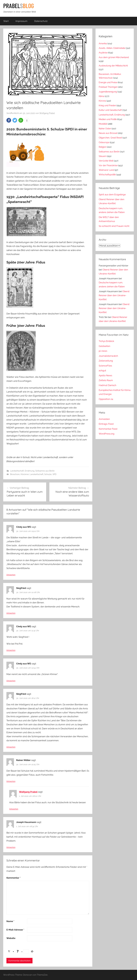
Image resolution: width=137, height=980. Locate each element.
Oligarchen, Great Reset (110, 138)
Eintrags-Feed (106, 424)
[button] (9, 120)
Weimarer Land (106, 170)
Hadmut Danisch (107, 385)
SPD (55, 474)
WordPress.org (107, 434)
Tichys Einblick (106, 341)
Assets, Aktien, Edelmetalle (112, 48)
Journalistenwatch (108, 356)
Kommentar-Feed (108, 429)
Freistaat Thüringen (108, 87)
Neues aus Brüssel (108, 133)
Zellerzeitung (106, 361)
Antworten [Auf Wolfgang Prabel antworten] (14, 809)
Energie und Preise (108, 82)
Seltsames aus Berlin (45, 471)
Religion (103, 147)
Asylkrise (103, 53)
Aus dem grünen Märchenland (114, 57)
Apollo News (105, 375)
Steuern (103, 156)
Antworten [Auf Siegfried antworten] (11, 613)
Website (11, 938)
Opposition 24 (106, 399)
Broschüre (15, 474)
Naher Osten (105, 129)
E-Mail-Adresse (15, 930)
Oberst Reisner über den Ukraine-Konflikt (114, 295)
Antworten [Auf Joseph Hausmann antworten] (11, 847)
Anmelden (104, 419)
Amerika (103, 44)
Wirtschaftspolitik (107, 175)
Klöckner (25, 474)
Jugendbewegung (108, 92)
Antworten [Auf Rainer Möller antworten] (11, 781)
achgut (102, 370)
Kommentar (14, 878)
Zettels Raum (106, 380)
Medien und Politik (108, 119)
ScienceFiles (105, 366)
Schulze (48, 474)
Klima (101, 96)
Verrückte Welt (106, 161)
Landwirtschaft (37, 474)
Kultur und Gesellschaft (110, 110)
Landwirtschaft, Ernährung (22, 471)
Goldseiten (104, 346)
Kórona (102, 101)
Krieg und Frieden (107, 105)
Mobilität (103, 124)
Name (10, 921)
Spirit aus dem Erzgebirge (112, 194)
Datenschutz (41, 21)
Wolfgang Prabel (47, 113)
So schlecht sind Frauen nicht (114, 226)
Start (6, 21)
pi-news (103, 351)
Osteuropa (104, 142)
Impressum (21, 21)
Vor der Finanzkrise (108, 165)
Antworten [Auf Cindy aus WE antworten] (11, 575)
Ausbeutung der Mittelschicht (113, 66)
